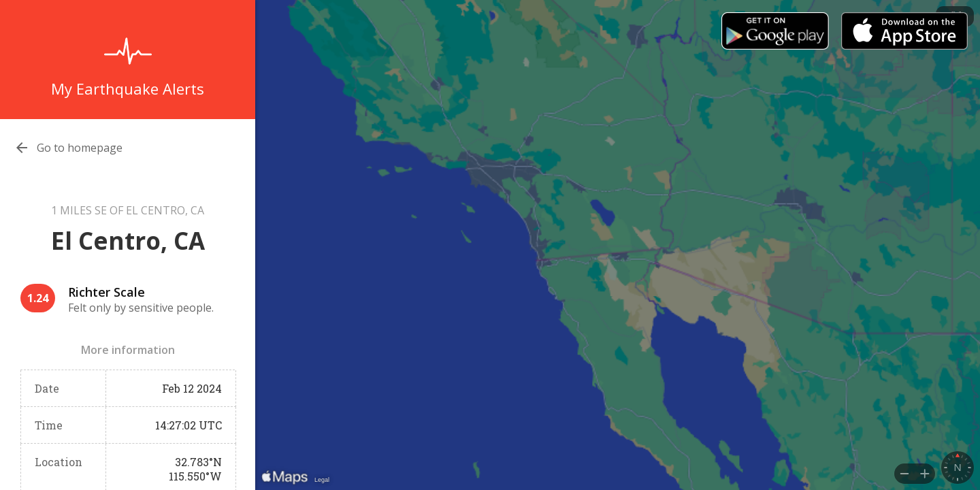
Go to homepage (80, 148)
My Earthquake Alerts (128, 88)
